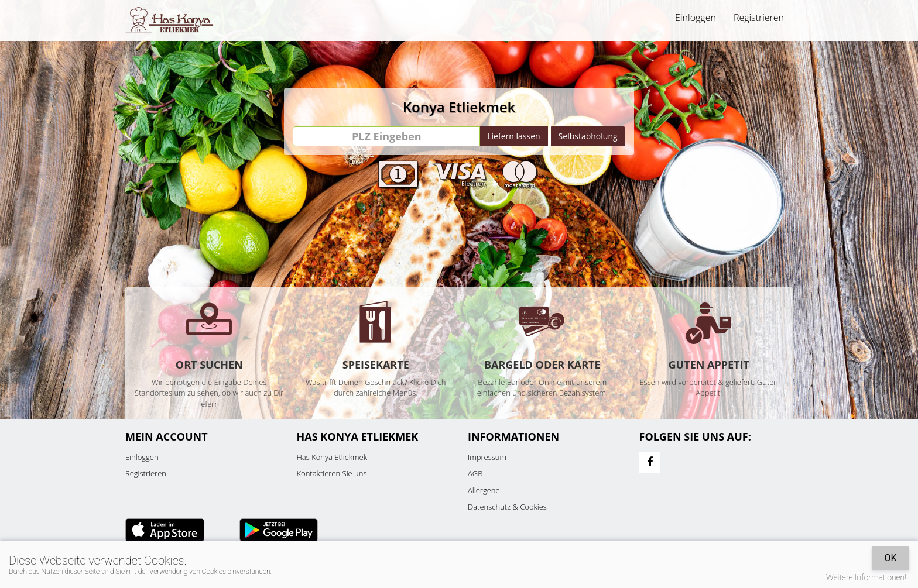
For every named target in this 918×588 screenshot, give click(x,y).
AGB (475, 473)
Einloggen (696, 18)
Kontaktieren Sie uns (332, 473)
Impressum (487, 457)
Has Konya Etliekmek (332, 457)
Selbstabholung (588, 136)
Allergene (484, 490)
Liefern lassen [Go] (513, 136)
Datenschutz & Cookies (507, 507)
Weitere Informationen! (866, 577)
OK (890, 558)
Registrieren (759, 18)
